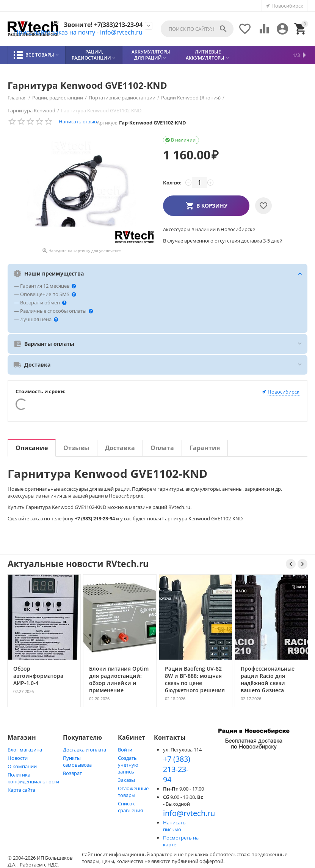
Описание (32, 448)
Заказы (126, 780)
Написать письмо (174, 826)
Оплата (162, 448)
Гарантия (205, 448)
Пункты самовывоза (77, 761)
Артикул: (107, 123)
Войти (125, 750)
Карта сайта (21, 790)
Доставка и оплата (85, 750)
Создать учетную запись (128, 765)
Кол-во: (172, 183)
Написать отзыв (78, 121)
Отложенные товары (133, 792)
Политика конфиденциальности (33, 778)
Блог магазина (25, 750)
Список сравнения (130, 807)
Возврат (72, 773)
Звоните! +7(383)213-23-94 (103, 25)
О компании (22, 766)
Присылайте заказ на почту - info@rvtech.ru (78, 32)
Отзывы (76, 448)
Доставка (120, 448)
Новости (18, 758)
